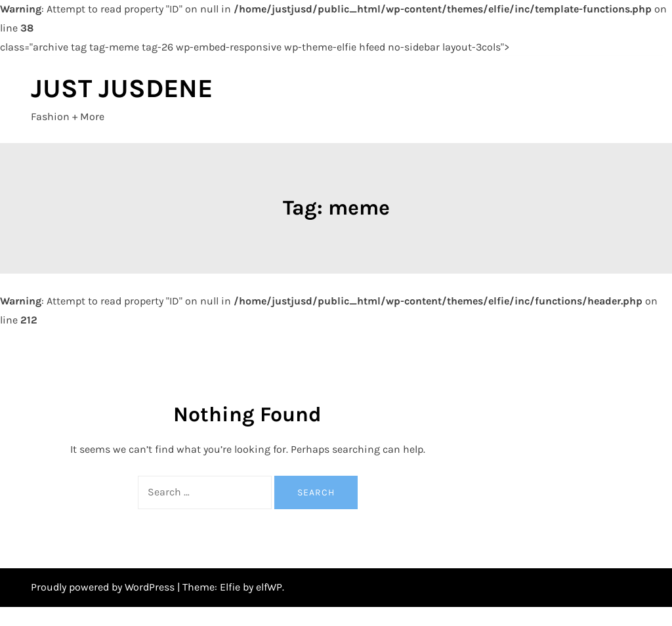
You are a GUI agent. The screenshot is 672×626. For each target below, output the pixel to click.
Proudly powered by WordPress (104, 587)
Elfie (230, 587)
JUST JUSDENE (122, 88)
